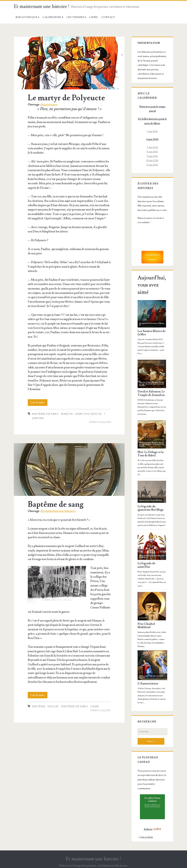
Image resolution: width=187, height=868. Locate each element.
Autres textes (49, 104)
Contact (108, 17)
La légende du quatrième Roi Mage (151, 508)
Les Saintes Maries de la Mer (152, 333)
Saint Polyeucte (88, 414)
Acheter (148, 829)
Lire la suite (39, 403)
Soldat (53, 706)
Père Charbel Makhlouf (146, 626)
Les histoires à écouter (152, 257)
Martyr (67, 414)
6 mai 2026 (152, 139)
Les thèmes (75, 17)
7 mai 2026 (152, 147)
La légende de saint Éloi (146, 565)
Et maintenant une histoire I (58, 511)
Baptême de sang (45, 414)
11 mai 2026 (152, 165)
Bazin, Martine (156, 500)
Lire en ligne (147, 837)
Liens (93, 17)
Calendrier (52, 17)
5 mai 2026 (152, 131)
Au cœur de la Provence (148, 323)
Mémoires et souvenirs (148, 556)
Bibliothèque (26, 17)
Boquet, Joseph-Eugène (151, 677)
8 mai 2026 (152, 152)
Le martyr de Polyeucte (69, 63)
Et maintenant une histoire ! (42, 7)
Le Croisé (143, 618)
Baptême (39, 706)
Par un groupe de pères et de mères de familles (152, 384)
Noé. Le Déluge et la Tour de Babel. (151, 454)
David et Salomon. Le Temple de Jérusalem (151, 393)
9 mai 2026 (152, 156)
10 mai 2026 (152, 160)
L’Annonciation (148, 684)
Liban (95, 706)
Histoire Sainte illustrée (149, 382)
